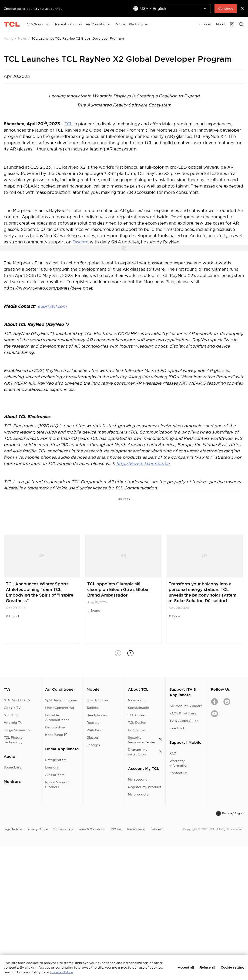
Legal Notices (13, 829)
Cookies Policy (63, 829)
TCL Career (137, 715)
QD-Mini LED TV (17, 700)
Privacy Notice (38, 829)
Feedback (177, 728)
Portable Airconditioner (57, 717)
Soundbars (12, 767)
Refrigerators (56, 760)
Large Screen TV (17, 730)
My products (138, 794)
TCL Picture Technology (13, 740)
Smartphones (97, 700)
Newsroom (137, 700)
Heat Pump (56, 735)
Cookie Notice (62, 972)
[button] (130, 653)
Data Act (157, 829)
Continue (226, 8)
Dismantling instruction (145, 752)
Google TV (12, 708)
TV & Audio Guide (184, 721)
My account (137, 779)
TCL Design (137, 723)
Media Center (136, 829)
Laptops (93, 745)
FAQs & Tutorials (183, 713)
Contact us (137, 730)
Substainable (138, 708)
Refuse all (207, 967)
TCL (69, 124)
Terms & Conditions (91, 829)
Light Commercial (60, 708)
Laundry (52, 767)
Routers (93, 723)
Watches (94, 730)
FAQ (173, 753)
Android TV (13, 723)
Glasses (93, 738)
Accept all (186, 967)
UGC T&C (116, 829)
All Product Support (186, 706)
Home (8, 38)
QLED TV (11, 715)
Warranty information (179, 763)
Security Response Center (145, 740)
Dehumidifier (56, 727)
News (22, 38)
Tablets (92, 708)
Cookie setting (233, 967)
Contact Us (178, 773)
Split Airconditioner (61, 700)
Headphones (97, 715)
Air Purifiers (55, 775)
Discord (81, 242)
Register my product (145, 787)
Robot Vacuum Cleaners (57, 785)
